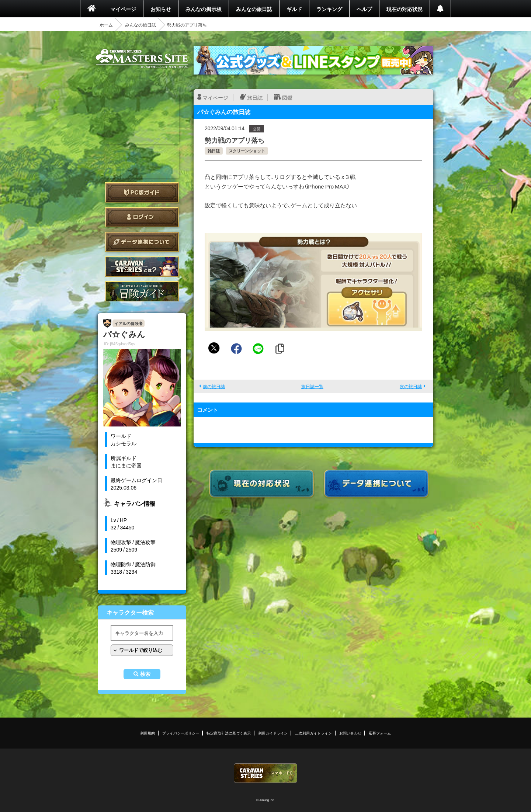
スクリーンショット (247, 151)
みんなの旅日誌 (254, 9)
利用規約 (147, 733)
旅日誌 (255, 97)
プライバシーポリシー (181, 733)
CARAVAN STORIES (265, 773)
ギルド (294, 9)
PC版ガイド (142, 192)
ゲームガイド (142, 291)
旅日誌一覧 (312, 386)
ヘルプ (364, 9)
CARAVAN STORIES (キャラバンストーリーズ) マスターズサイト (142, 59)
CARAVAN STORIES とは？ (142, 267)
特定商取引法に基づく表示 (229, 733)
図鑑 (287, 97)
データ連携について (142, 242)
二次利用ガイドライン (313, 733)
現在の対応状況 (405, 9)
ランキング (329, 9)
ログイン (142, 217)
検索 (145, 674)
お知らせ (161, 9)
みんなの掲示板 (204, 9)
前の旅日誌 (214, 386)
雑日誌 (214, 151)
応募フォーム (380, 733)
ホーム (106, 25)
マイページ (123, 9)
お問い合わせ (350, 733)
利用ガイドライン (273, 733)
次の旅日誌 (411, 386)
